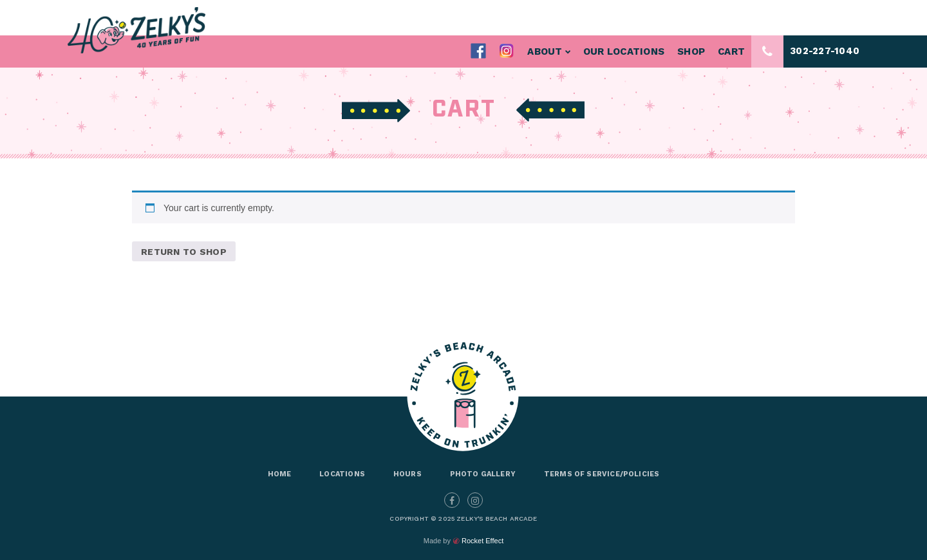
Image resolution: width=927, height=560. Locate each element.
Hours (407, 474)
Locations (342, 474)
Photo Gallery (483, 474)
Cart (731, 51)
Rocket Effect (482, 541)
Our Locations (624, 51)
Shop (691, 51)
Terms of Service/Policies (602, 474)
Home (280, 474)
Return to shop (184, 252)
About (549, 51)
